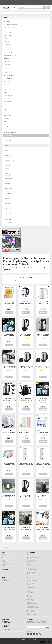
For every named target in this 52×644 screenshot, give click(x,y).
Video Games (7, 50)
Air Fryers (6, 209)
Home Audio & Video (8, 36)
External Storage (7, 101)
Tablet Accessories (8, 90)
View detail (9, 310)
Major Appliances (7, 220)
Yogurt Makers (7, 156)
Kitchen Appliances (8, 135)
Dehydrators (7, 148)
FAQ (3, 559)
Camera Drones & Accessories (10, 24)
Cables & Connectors (8, 110)
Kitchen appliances (24, 13)
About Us (4, 563)
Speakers (6, 39)
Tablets (5, 84)
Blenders (6, 163)
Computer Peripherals (8, 78)
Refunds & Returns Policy (7, 561)
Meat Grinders (7, 181)
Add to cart (9, 313)
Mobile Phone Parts (8, 127)
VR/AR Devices (7, 64)
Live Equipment (7, 44)
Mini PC (5, 113)
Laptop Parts (6, 98)
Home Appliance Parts (8, 222)
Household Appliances (8, 214)
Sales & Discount (5, 582)
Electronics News (5, 583)
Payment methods (6, 560)
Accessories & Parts (8, 58)
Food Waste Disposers (9, 176)
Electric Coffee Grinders (9, 161)
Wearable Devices (8, 61)
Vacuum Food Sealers (9, 158)
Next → (48, 548)
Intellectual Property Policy (7, 565)
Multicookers (7, 183)
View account (34, 4)
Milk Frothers (7, 198)
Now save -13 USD (18, 1)
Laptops (5, 93)
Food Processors (8, 141)
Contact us (21, 4)
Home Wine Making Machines (10, 193)
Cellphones (6, 121)
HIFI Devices (6, 41)
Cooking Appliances (8, 171)
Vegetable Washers (8, 188)
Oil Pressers (7, 168)
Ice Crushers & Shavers (9, 178)
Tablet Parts (6, 87)
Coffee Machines (8, 196)
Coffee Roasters (8, 166)
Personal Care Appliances (9, 217)
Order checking (27, 4)
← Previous (5, 548)
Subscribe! (47, 628)
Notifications (4, 581)
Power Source (7, 70)
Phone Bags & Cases (8, 130)
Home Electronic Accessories (10, 56)
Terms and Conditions (6, 557)
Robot (5, 67)
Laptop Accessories (8, 96)
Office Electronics (7, 73)
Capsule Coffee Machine (9, 211)
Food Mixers (7, 151)
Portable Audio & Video (9, 33)
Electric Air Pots (8, 173)
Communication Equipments (10, 133)
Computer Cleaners (8, 81)
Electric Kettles (8, 146)
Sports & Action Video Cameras (10, 27)
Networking (6, 107)
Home (17, 13)
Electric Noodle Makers (9, 191)
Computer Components (9, 76)
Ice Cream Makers (8, 143)
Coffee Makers (7, 153)
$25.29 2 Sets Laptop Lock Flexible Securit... (30, 1)
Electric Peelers (8, 204)
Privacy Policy (5, 556)
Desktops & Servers (8, 115)
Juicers (6, 138)
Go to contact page (6, 631)
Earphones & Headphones (9, 53)
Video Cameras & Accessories (10, 30)
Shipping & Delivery (6, 564)
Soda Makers (7, 206)
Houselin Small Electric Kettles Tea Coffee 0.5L (9, 432)
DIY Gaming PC (7, 118)
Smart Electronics (8, 47)
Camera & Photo (7, 21)
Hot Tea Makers (8, 201)
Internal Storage (7, 104)
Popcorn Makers (8, 186)
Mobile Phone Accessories (9, 124)
